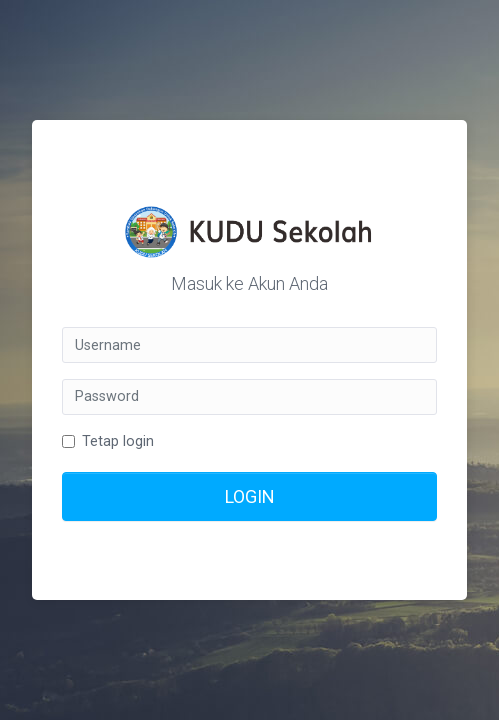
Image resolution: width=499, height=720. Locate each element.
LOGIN (250, 496)
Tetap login (118, 441)
